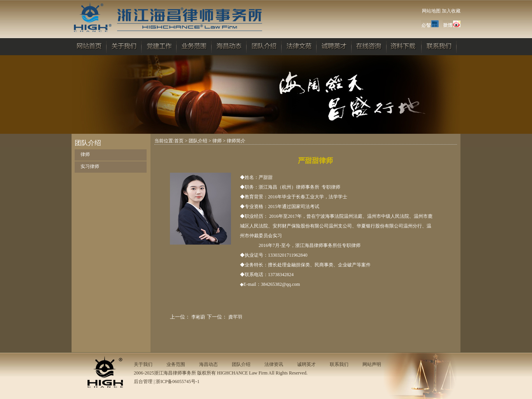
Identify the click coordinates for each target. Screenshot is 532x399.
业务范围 (176, 364)
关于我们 (143, 364)
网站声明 (372, 364)
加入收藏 (451, 11)
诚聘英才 (306, 364)
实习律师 (90, 166)
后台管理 (143, 381)
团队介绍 (198, 141)
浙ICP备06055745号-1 (178, 381)
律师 (85, 154)
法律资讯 (274, 364)
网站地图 (431, 11)
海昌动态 (208, 364)
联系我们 (339, 364)
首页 (179, 141)
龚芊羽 (235, 317)
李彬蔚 (198, 317)
